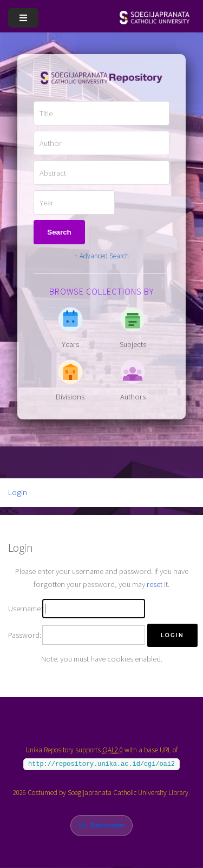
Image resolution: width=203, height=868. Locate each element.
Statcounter (107, 825)
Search (59, 232)
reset (155, 584)
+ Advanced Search (101, 256)
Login (18, 492)
